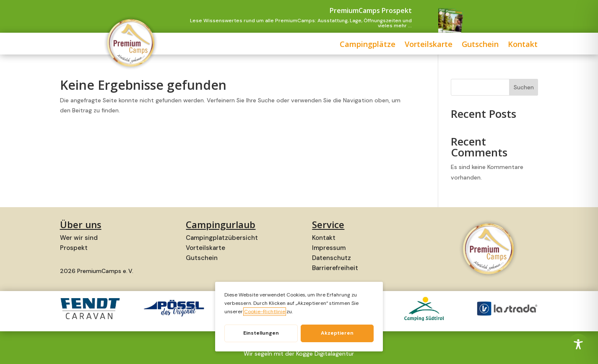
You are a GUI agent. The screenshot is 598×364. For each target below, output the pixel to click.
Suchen (524, 87)
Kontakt (451, 45)
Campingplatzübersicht (222, 238)
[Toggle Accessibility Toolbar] (578, 344)
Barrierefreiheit (335, 268)
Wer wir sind (79, 238)
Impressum (329, 248)
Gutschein (409, 45)
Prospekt (74, 248)
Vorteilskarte (357, 45)
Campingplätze (296, 45)
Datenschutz (331, 258)
